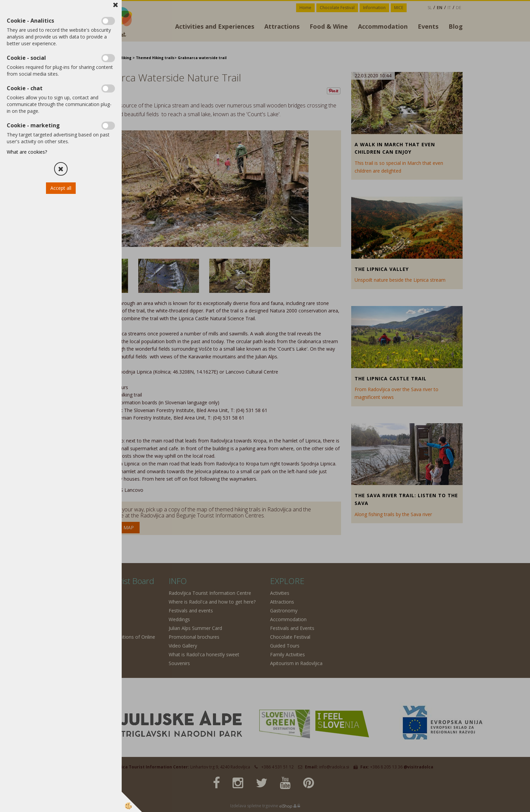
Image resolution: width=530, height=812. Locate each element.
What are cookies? (27, 152)
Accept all (61, 188)
